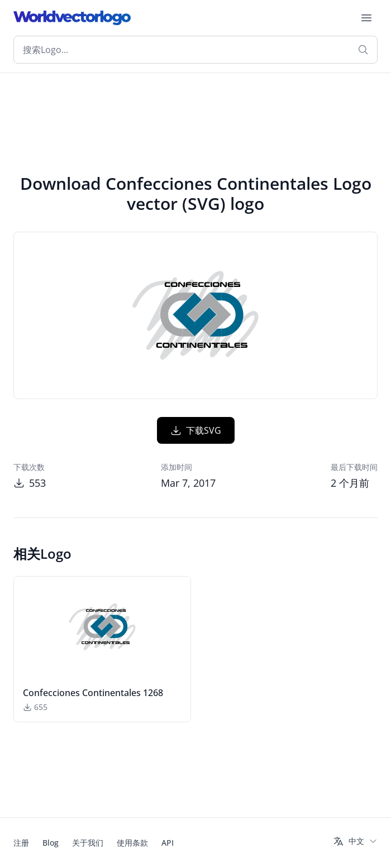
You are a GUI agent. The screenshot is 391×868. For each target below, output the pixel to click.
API (168, 843)
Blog (51, 843)
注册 (21, 843)
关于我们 (88, 843)
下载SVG (196, 430)
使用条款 (132, 843)
